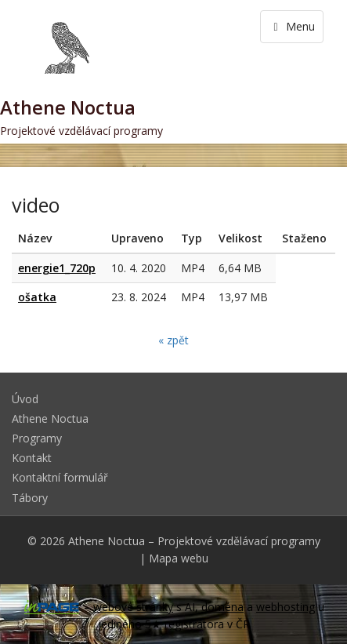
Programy (37, 438)
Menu (292, 26)
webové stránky (133, 607)
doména (222, 607)
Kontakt (32, 458)
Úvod (25, 399)
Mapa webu (179, 558)
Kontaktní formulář (60, 477)
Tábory (30, 498)
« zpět (173, 340)
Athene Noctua (50, 418)
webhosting (286, 607)
